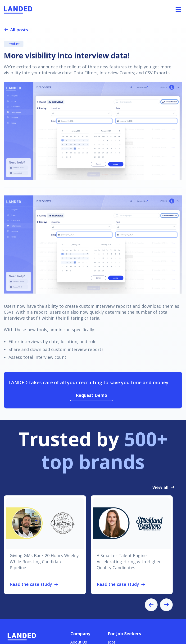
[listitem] (45, 545)
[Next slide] (166, 605)
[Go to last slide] (151, 605)
